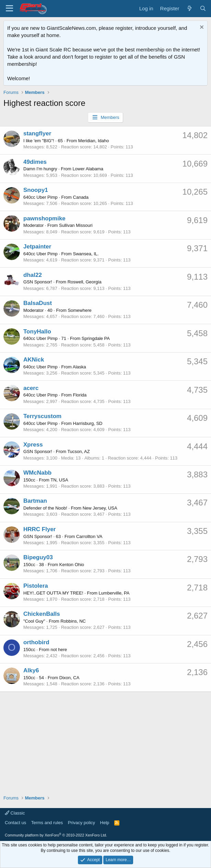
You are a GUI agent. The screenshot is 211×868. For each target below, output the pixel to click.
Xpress (33, 445)
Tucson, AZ (78, 451)
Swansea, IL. (86, 254)
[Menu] (9, 9)
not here (59, 650)
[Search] (203, 8)
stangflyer (37, 133)
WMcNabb (37, 473)
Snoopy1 (36, 190)
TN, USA (59, 480)
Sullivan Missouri (76, 225)
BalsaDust (38, 303)
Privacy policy (81, 823)
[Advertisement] (105, 740)
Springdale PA (96, 338)
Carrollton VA (89, 536)
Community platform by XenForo (56, 835)
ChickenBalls (42, 614)
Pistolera (36, 586)
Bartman (35, 501)
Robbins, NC (73, 621)
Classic (15, 813)
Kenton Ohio (72, 565)
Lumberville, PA (114, 593)
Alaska (79, 367)
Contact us (15, 823)
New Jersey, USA (100, 508)
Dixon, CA (69, 678)
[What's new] (189, 8)
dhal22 (33, 275)
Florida (80, 395)
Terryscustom (42, 416)
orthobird (36, 642)
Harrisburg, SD (88, 423)
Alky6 (31, 670)
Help (105, 823)
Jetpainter (37, 247)
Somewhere (79, 310)
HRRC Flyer (39, 529)
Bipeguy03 (38, 557)
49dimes (35, 162)
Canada (81, 197)
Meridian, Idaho (94, 141)
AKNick (34, 360)
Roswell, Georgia (85, 282)
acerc (31, 388)
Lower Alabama (88, 169)
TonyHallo (37, 332)
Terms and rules (47, 823)
